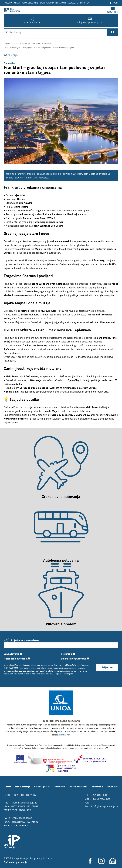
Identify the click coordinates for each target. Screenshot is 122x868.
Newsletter (73, 3)
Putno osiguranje (30, 3)
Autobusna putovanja (17, 659)
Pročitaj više (65, 735)
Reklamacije (61, 3)
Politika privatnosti (78, 787)
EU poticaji (85, 3)
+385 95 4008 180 (100, 799)
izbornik (113, 10)
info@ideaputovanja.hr (90, 20)
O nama (17, 3)
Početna (8, 3)
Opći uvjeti (60, 787)
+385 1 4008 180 (33, 20)
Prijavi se (107, 668)
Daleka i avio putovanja (75, 659)
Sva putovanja (13, 654)
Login (113, 3)
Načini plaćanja (47, 3)
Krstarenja (68, 654)
